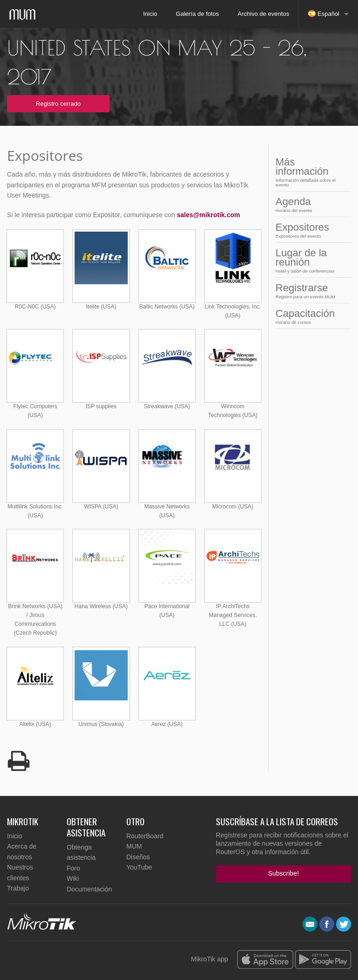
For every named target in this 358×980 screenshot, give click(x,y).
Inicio (150, 14)
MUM (134, 846)
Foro (73, 868)
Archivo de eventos (264, 14)
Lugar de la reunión (310, 260)
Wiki (73, 878)
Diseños (138, 857)
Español (324, 14)
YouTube (139, 867)
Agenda (310, 204)
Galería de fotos (197, 14)
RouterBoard (145, 836)
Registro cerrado (58, 104)
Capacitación (310, 316)
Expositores (310, 230)
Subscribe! (283, 873)
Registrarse (310, 291)
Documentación (89, 889)
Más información (310, 172)
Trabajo (18, 888)
